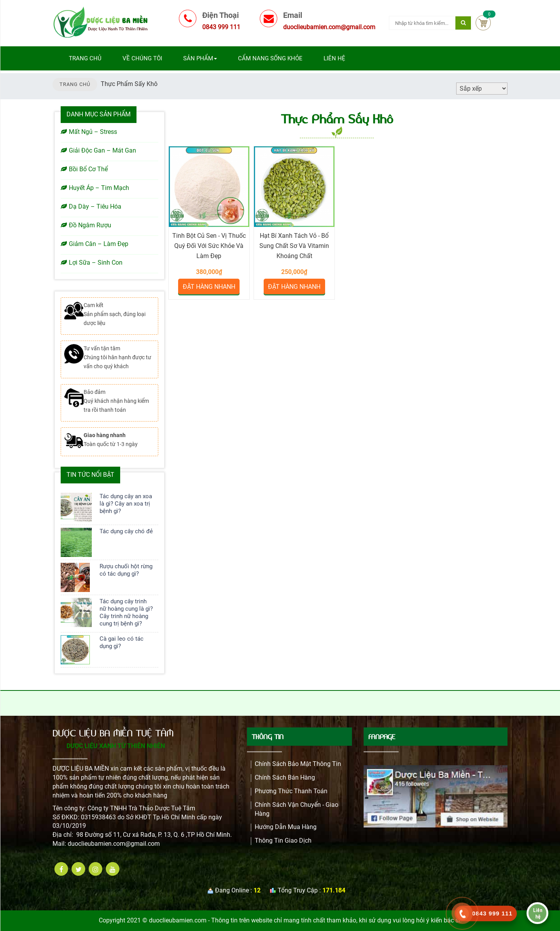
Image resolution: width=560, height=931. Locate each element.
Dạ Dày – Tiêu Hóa (91, 206)
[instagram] (95, 869)
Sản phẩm (200, 58)
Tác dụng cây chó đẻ (126, 531)
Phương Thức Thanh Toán (291, 791)
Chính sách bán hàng (285, 777)
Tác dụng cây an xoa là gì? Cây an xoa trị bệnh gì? (126, 504)
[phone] (462, 914)
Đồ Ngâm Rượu (86, 225)
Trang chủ (85, 58)
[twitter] (78, 869)
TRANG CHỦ (75, 84)
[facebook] (61, 869)
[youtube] (113, 869)
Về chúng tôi (142, 58)
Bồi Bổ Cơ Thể (84, 169)
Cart (483, 23)
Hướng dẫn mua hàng (286, 827)
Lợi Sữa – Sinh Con (92, 263)
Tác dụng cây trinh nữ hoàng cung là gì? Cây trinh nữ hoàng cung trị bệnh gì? (126, 612)
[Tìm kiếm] (463, 23)
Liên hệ (334, 58)
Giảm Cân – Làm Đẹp (94, 244)
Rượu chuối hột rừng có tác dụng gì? (126, 570)
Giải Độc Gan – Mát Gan (98, 150)
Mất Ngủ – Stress (89, 132)
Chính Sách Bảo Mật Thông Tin (298, 764)
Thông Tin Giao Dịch (283, 841)
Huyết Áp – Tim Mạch (95, 188)
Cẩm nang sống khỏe (270, 58)
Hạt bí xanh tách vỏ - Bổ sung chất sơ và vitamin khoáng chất (294, 246)
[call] (486, 913)
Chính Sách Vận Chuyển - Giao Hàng (297, 809)
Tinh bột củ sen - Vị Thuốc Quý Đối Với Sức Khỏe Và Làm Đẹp (209, 246)
